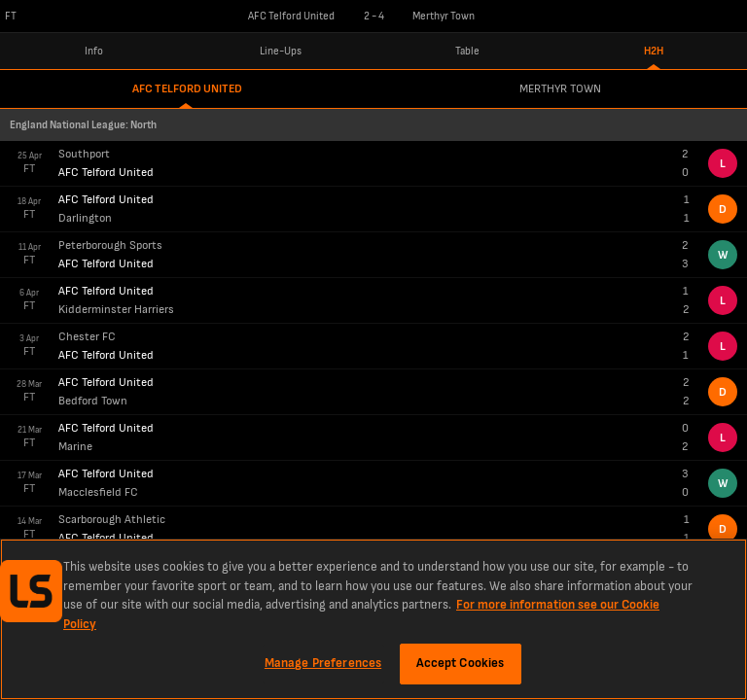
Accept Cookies (461, 663)
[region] (373, 619)
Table (467, 51)
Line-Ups (281, 51)
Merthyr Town (560, 89)
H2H (654, 51)
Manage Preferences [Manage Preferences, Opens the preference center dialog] (323, 663)
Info (94, 51)
